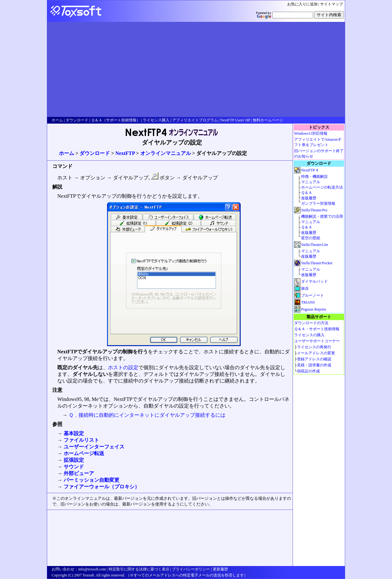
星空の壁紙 (311, 238)
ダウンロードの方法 (311, 323)
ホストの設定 (123, 367)
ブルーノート (313, 295)
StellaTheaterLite (315, 245)
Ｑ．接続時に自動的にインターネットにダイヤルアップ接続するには (147, 415)
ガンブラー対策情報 (318, 203)
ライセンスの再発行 (314, 347)
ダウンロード (95, 153)
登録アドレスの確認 (314, 359)
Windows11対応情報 (311, 133)
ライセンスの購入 (309, 335)
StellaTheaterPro (314, 210)
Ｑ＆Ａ (307, 193)
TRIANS (308, 302)
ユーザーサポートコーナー (317, 341)
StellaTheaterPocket (317, 263)
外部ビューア (79, 473)
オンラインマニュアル (166, 153)
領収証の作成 (308, 371)
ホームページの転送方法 (322, 187)
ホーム (66, 153)
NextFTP (125, 153)
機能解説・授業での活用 (322, 216)
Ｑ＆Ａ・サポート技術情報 (317, 329)
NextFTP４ (310, 170)
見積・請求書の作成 (314, 365)
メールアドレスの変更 (316, 353)
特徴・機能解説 (314, 177)
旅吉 (305, 288)
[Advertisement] (196, 69)
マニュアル (311, 182)
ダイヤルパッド (314, 281)
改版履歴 (309, 198)
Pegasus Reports (314, 309)
